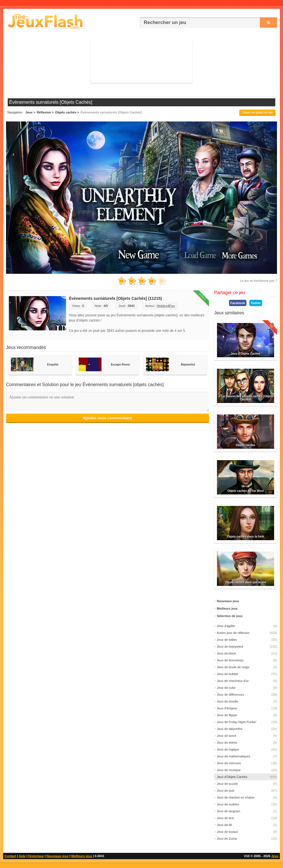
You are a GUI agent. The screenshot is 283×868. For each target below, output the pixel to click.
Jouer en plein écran (257, 112)
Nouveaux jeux (57, 856)
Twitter (256, 303)
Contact (10, 856)
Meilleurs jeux (82, 856)
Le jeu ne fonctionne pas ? (259, 281)
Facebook (238, 303)
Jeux (275, 856)
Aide (22, 856)
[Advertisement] (141, 62)
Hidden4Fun (166, 306)
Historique (36, 856)
